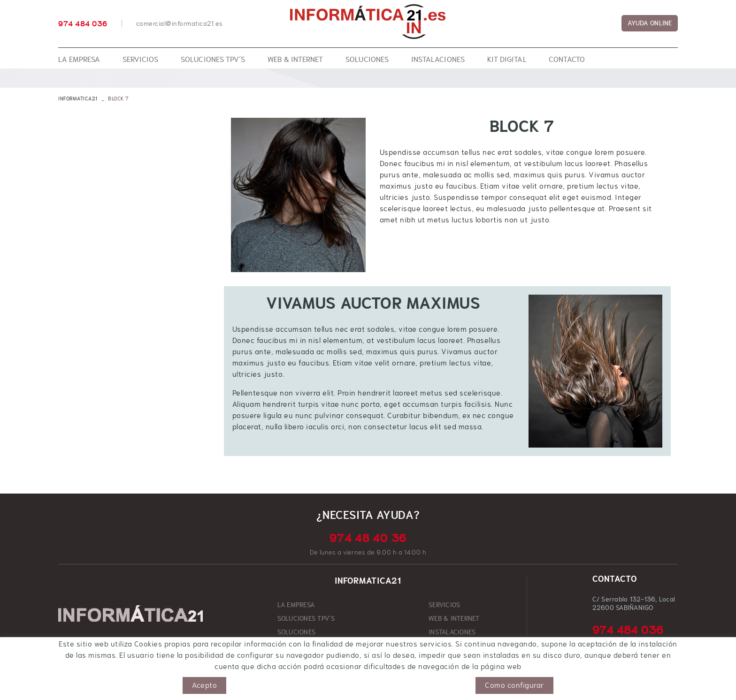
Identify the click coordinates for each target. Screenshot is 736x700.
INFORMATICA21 (78, 99)
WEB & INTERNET (454, 618)
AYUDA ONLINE (650, 23)
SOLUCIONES (297, 632)
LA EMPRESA (296, 605)
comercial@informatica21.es (180, 23)
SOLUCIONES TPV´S (306, 618)
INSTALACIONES (452, 632)
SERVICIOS (444, 605)
